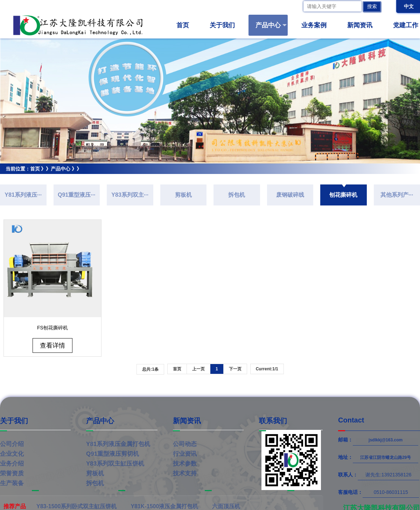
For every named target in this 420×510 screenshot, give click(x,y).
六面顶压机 (226, 506)
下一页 (235, 369)
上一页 (198, 369)
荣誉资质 (12, 473)
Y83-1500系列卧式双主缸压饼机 (76, 506)
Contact (351, 420)
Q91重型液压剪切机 (113, 454)
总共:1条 (150, 369)
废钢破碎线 (290, 195)
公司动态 (185, 444)
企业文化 (12, 454)
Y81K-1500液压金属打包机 (164, 506)
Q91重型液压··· (77, 195)
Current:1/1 (267, 369)
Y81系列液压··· (23, 195)
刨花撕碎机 (12, 179)
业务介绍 (12, 464)
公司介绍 (12, 444)
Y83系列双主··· (130, 195)
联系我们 (273, 421)
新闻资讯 (363, 25)
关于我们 (225, 25)
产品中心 (271, 25)
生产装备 (12, 483)
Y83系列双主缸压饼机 (115, 464)
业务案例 (317, 25)
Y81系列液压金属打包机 (118, 444)
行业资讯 (185, 454)
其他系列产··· (397, 195)
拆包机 (237, 195)
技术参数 (185, 464)
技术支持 (185, 473)
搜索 (372, 6)
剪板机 (183, 195)
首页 (183, 25)
